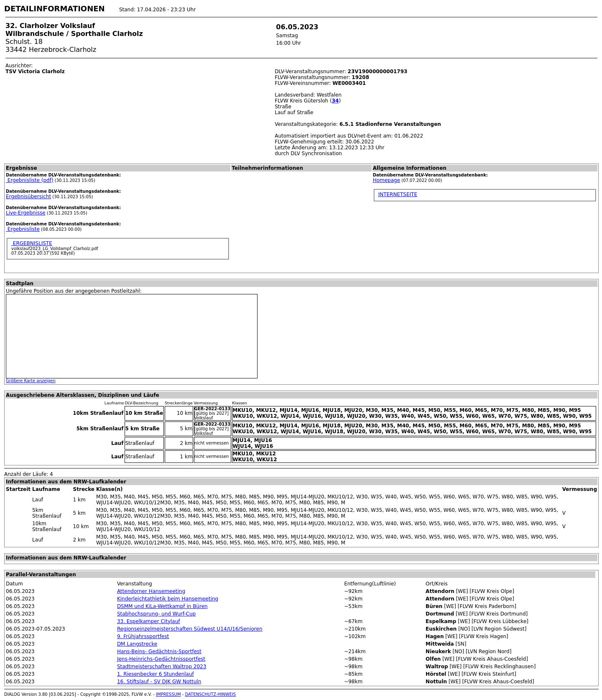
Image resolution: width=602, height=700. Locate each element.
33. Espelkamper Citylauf (149, 621)
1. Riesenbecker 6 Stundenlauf (156, 674)
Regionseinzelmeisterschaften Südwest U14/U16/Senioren (190, 629)
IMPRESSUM (168, 694)
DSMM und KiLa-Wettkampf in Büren (162, 606)
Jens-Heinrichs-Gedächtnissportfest (161, 659)
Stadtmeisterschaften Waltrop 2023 (162, 667)
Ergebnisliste (23, 229)
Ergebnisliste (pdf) (30, 180)
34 (335, 101)
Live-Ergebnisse (26, 213)
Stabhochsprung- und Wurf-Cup (156, 614)
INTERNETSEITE (398, 194)
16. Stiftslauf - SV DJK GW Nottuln (159, 682)
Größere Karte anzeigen (31, 381)
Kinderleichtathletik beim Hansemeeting (168, 599)
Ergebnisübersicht (28, 197)
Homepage (386, 180)
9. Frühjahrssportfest (143, 636)
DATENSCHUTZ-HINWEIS (211, 694)
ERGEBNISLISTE (32, 243)
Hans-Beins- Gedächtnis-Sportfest (159, 651)
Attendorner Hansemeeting (151, 591)
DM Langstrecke (137, 644)
